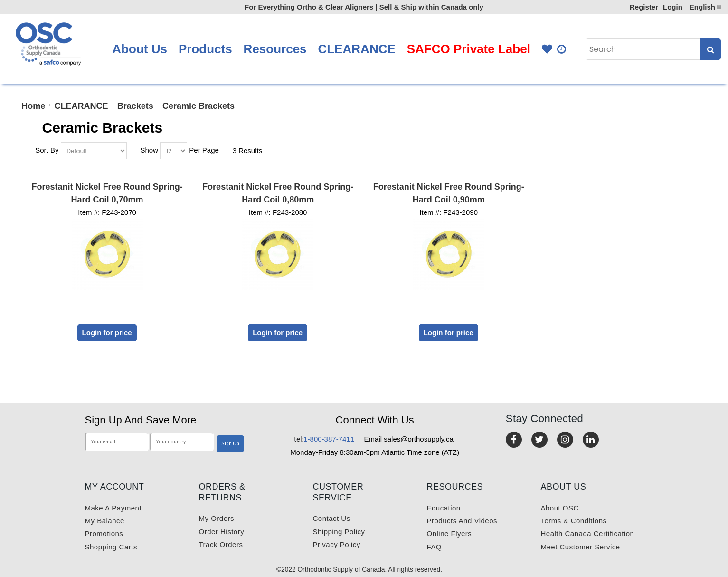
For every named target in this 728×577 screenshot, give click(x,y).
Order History (222, 532)
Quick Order (562, 49)
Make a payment (113, 508)
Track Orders (221, 544)
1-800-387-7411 (324, 439)
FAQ (435, 547)
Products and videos (462, 521)
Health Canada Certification (588, 534)
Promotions (104, 534)
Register (644, 7)
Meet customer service (581, 547)
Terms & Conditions (574, 521)
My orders (217, 518)
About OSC (560, 508)
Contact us (332, 518)
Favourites (547, 49)
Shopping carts (111, 547)
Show (149, 150)
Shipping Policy (339, 532)
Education (444, 508)
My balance (105, 521)
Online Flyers (449, 534)
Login (673, 7)
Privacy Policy (337, 544)
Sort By (47, 150)
